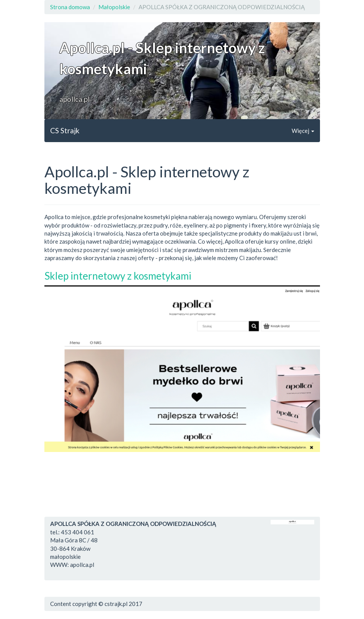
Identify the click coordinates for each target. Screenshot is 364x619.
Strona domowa (70, 7)
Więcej (303, 131)
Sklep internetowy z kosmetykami (118, 276)
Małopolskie (114, 7)
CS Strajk (65, 130)
